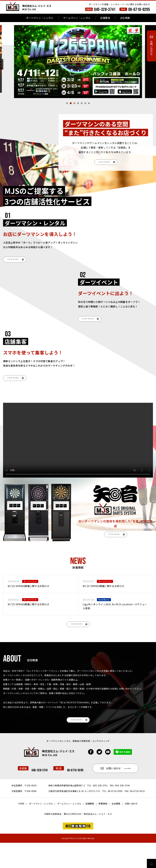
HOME (21, 829)
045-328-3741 (105, 10)
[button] (67, 103)
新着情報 (103, 829)
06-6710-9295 (139, 10)
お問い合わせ (131, 829)
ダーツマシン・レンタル (40, 18)
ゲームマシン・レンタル (77, 18)
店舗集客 (105, 18)
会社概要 (125, 18)
